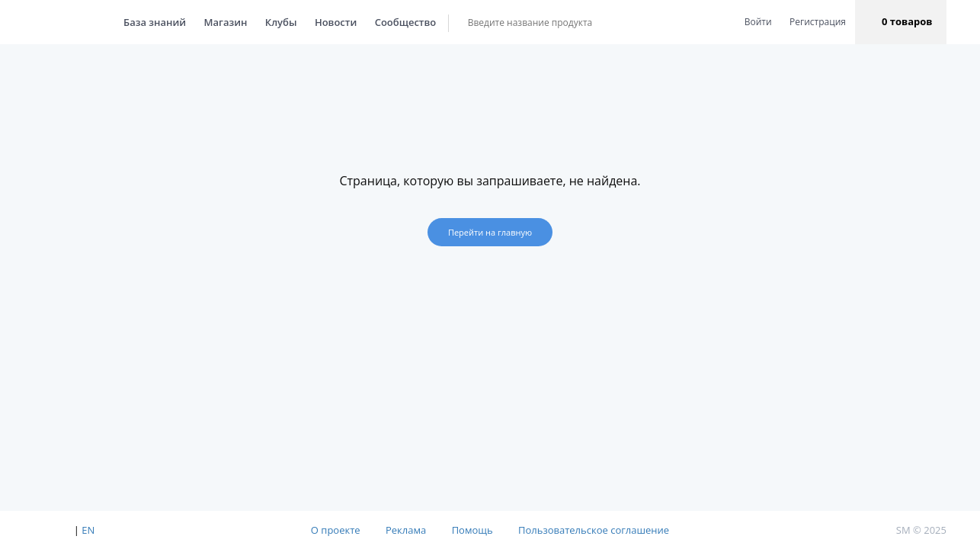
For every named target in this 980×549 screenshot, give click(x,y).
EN (88, 530)
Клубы (266, 22)
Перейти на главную (490, 232)
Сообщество (391, 22)
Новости (320, 22)
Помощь (472, 530)
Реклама (406, 530)
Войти (758, 22)
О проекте (336, 530)
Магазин (211, 22)
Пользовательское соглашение (594, 530)
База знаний (139, 22)
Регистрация (818, 22)
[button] (901, 22)
